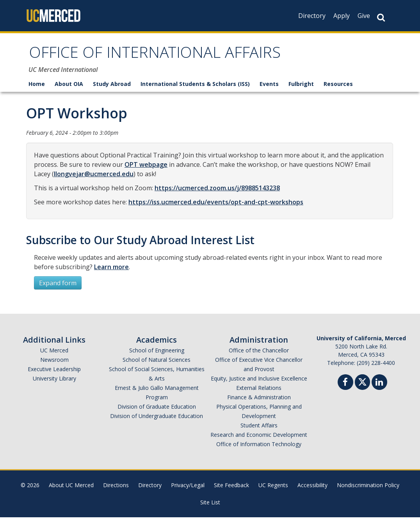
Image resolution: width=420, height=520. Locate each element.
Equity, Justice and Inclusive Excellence (259, 381)
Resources (338, 87)
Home (37, 87)
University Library (54, 381)
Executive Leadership (54, 372)
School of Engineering (157, 353)
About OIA (69, 87)
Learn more (111, 270)
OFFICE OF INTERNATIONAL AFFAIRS (170, 56)
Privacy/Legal (188, 488)
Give (364, 16)
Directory (312, 16)
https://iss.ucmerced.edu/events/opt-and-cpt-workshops (216, 205)
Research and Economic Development (259, 437)
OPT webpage (146, 167)
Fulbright (301, 87)
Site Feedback (231, 488)
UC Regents (273, 488)
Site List (210, 505)
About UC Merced (71, 488)
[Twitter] (362, 384)
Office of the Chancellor (259, 353)
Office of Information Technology (259, 447)
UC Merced (54, 353)
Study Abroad (112, 87)
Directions (116, 488)
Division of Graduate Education (157, 409)
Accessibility (312, 488)
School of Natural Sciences (157, 362)
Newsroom (54, 362)
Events (269, 87)
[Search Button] (381, 17)
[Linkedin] (379, 386)
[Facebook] (345, 386)
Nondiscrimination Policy (368, 488)
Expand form (58, 286)
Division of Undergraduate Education (157, 419)
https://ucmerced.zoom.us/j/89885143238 (217, 191)
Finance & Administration (259, 400)
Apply (342, 16)
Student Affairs (259, 428)
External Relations (259, 390)
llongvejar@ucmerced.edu (94, 177)
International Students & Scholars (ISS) (195, 87)
